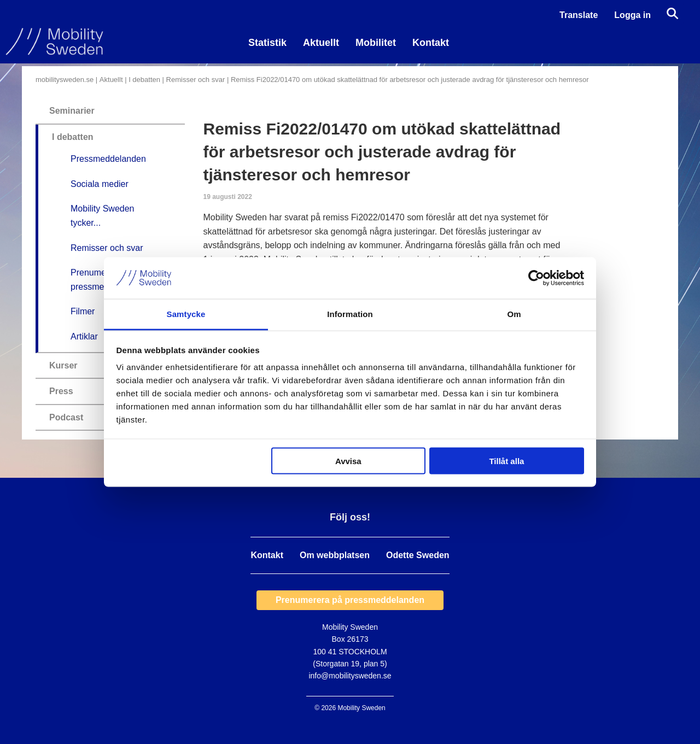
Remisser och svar (196, 80)
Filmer (83, 311)
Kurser (63, 365)
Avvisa (348, 461)
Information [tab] (350, 314)
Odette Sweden (418, 555)
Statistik (267, 43)
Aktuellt (321, 43)
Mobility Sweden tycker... (103, 216)
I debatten (144, 80)
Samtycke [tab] (186, 314)
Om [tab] (514, 314)
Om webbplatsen (335, 555)
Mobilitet (376, 43)
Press (61, 391)
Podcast (66, 417)
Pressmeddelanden (108, 159)
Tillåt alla (506, 461)
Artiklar (84, 336)
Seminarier (72, 111)
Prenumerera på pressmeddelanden (350, 600)
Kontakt (431, 43)
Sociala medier (100, 184)
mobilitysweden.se (65, 80)
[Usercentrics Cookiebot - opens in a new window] (536, 278)
